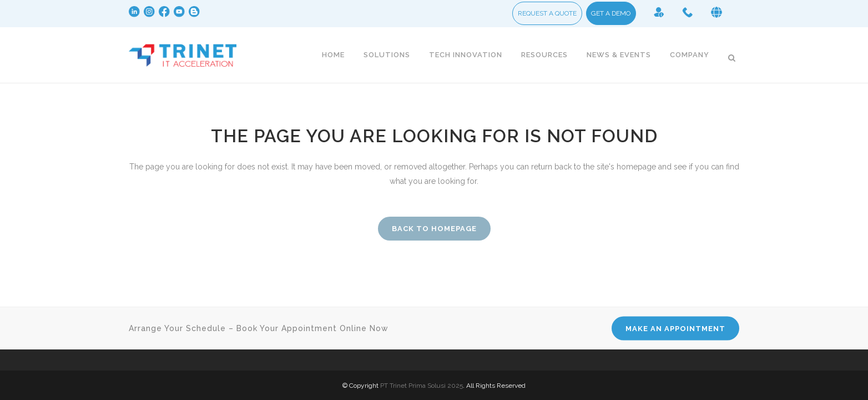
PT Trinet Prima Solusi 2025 (422, 386)
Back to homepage (434, 229)
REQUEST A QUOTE (547, 16)
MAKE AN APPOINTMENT (675, 329)
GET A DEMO (611, 16)
